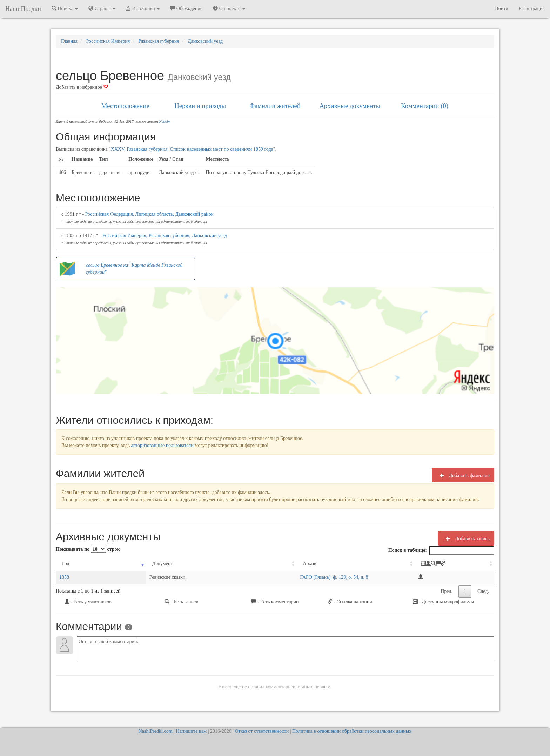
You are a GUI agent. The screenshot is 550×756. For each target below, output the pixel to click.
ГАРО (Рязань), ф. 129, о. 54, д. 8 (253, 577)
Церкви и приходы (200, 106)
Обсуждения (186, 8)
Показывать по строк (88, 549)
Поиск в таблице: (441, 550)
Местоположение (125, 106)
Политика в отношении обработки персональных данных (352, 731)
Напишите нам (191, 731)
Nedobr (165, 122)
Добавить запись (466, 538)
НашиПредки (23, 9)
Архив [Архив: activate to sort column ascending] (228, 564)
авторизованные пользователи (162, 445)
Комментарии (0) (425, 106)
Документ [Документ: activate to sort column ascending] (122, 564)
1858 (64, 577)
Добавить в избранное (82, 87)
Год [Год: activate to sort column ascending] (66, 564)
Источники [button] (143, 8)
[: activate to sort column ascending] (448, 564)
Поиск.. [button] (65, 8)
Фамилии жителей (275, 106)
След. (483, 591)
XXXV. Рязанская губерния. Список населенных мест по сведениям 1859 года (192, 149)
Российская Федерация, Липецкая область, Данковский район (149, 214)
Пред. (447, 591)
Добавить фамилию (463, 475)
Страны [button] (102, 8)
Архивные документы (350, 106)
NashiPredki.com (156, 731)
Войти (501, 9)
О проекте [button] (229, 8)
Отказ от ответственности (262, 731)
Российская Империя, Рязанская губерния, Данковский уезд (165, 236)
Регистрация (532, 9)
